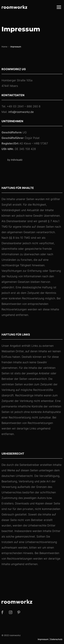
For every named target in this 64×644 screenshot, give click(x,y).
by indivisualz (15, 160)
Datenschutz (56, 639)
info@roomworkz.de (21, 112)
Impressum (43, 639)
